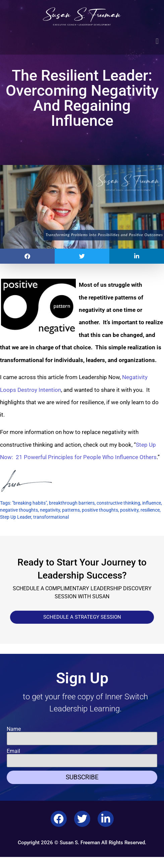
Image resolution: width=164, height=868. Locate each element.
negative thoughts (19, 510)
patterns (71, 510)
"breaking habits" (30, 503)
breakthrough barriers (72, 503)
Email (13, 751)
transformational (51, 517)
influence (152, 503)
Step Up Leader (16, 517)
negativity (50, 510)
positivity (129, 510)
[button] (157, 41)
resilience (150, 510)
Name (14, 729)
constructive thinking (118, 503)
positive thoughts (100, 510)
